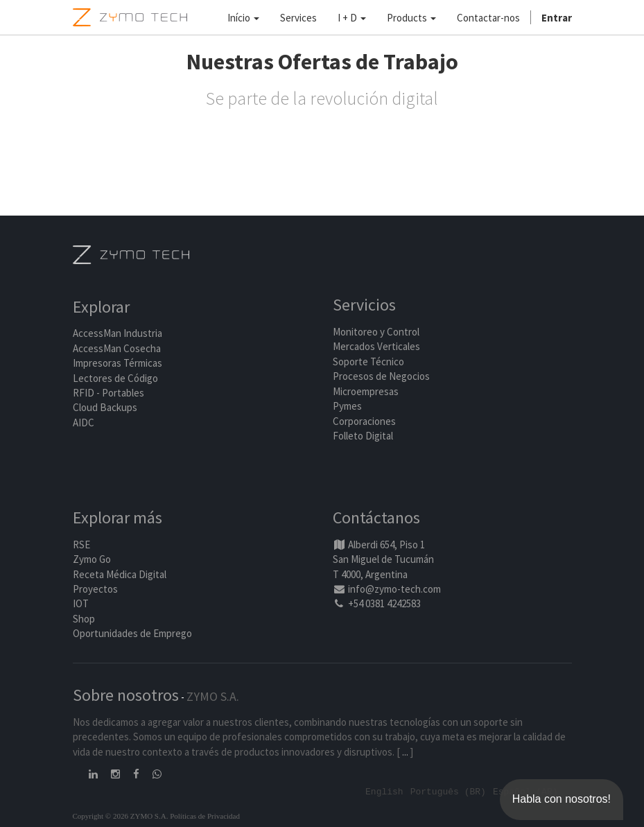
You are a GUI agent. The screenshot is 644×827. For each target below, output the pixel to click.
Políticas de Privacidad (205, 816)
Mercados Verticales (376, 346)
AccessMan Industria (118, 333)
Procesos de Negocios (381, 376)
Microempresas (366, 391)
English (384, 791)
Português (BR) (448, 791)
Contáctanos (376, 517)
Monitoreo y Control (376, 332)
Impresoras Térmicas (118, 363)
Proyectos (95, 589)
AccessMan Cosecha (117, 348)
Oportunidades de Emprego (132, 633)
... (405, 752)
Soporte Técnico (368, 362)
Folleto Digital (364, 436)
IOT (81, 603)
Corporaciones (364, 421)
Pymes (347, 406)
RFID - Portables (108, 393)
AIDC (84, 423)
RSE (81, 545)
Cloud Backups (105, 407)
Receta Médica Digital (120, 574)
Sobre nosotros (126, 695)
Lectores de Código (115, 378)
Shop (84, 619)
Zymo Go (92, 559)
